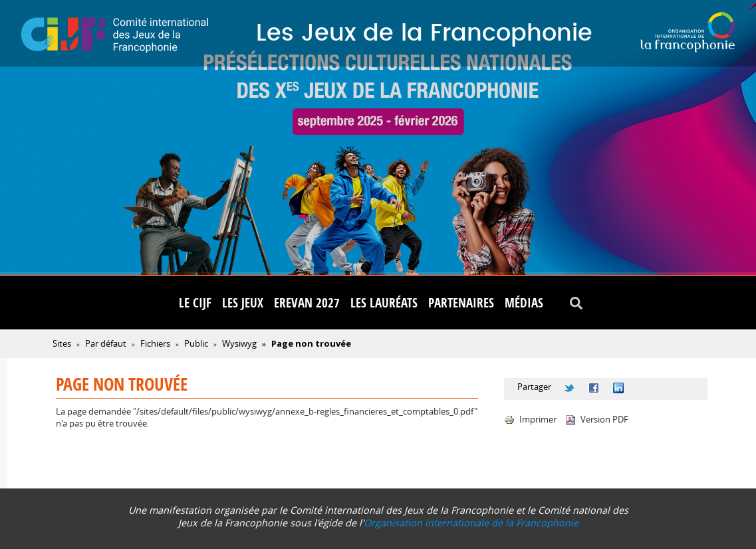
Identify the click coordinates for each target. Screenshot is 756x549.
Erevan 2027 (307, 303)
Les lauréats (384, 303)
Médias (524, 303)
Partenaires (461, 303)
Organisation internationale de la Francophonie (471, 523)
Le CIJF (195, 303)
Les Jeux (243, 303)
